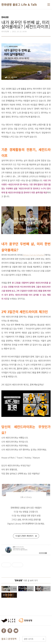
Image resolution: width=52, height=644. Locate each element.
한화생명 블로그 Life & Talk (19, 5)
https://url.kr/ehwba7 (34, 255)
